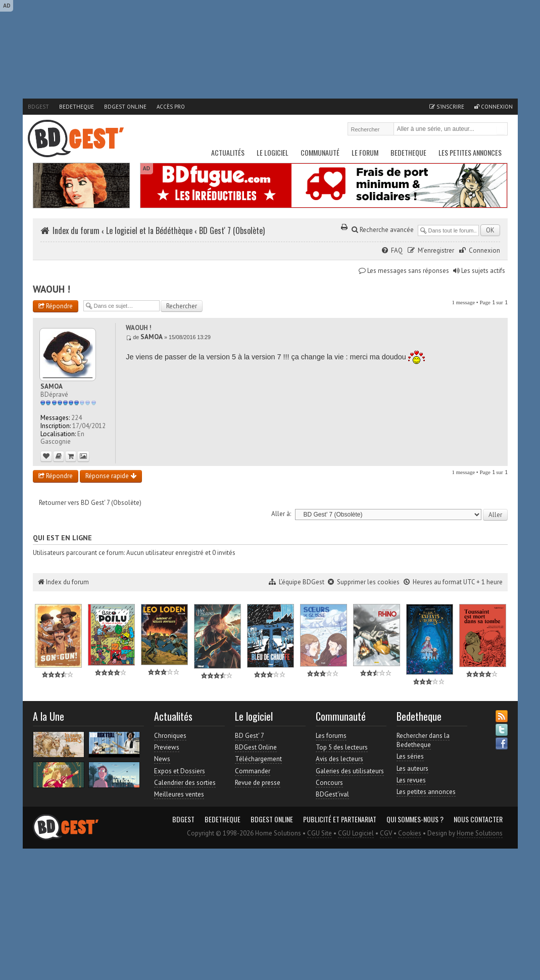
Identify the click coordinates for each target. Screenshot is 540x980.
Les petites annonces (470, 152)
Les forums (331, 736)
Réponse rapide (111, 476)
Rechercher (501, 130)
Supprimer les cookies (368, 582)
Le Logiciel (273, 152)
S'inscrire (447, 107)
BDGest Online (125, 107)
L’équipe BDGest (302, 582)
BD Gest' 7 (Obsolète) (232, 230)
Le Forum (365, 152)
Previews (167, 747)
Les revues (411, 780)
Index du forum (76, 230)
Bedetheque (77, 107)
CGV (386, 833)
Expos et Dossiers (180, 771)
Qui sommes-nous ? (415, 819)
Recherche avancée (383, 230)
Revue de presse (258, 783)
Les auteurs (412, 768)
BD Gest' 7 (250, 736)
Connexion (494, 107)
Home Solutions (480, 833)
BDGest (38, 107)
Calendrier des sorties (185, 783)
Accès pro (171, 107)
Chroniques (170, 736)
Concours (329, 783)
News (162, 759)
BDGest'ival (332, 794)
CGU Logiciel (356, 833)
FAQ (397, 250)
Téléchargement (258, 759)
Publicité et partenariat (340, 819)
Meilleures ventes (179, 794)
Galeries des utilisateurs (350, 771)
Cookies (410, 833)
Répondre (56, 306)
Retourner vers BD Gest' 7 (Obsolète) (90, 503)
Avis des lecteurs (339, 759)
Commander (253, 771)
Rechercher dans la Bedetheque (423, 740)
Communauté (320, 152)
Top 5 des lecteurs (342, 747)
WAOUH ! (52, 289)
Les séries (410, 756)
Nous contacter (478, 819)
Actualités (228, 152)
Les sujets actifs (483, 271)
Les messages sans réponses (408, 271)
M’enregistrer (436, 250)
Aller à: (281, 514)
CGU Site (320, 833)
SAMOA (152, 337)
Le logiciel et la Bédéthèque (149, 230)
